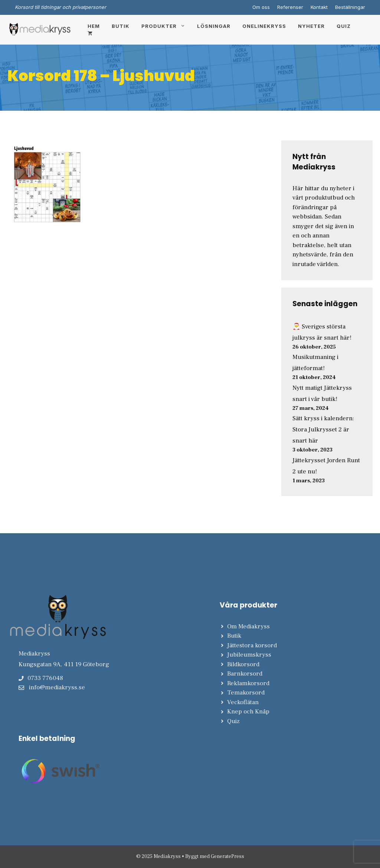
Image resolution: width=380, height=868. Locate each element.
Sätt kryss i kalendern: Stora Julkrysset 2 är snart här (323, 430)
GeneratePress (227, 856)
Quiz (344, 26)
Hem (94, 26)
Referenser (290, 7)
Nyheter (311, 26)
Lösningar (214, 26)
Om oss (261, 7)
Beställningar (350, 7)
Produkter (166, 26)
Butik (121, 26)
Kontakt (319, 7)
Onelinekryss (264, 26)
